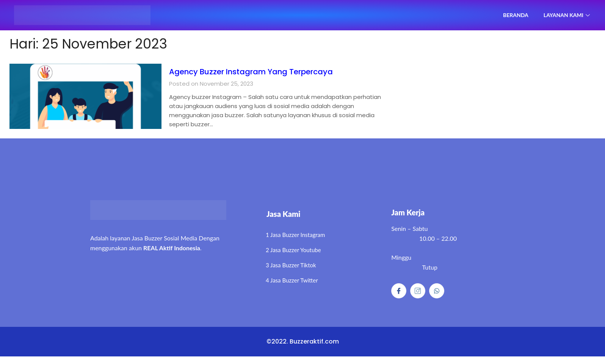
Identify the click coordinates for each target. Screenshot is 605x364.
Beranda (510, 15)
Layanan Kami (566, 15)
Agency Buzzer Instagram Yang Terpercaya (277, 71)
